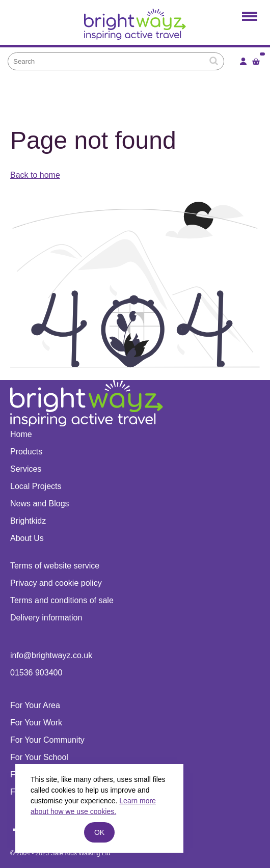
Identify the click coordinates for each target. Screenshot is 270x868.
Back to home (35, 175)
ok (99, 832)
